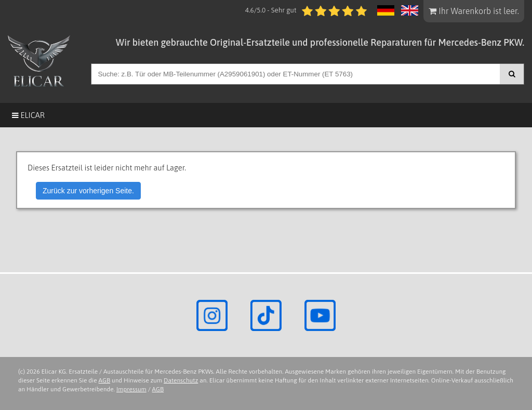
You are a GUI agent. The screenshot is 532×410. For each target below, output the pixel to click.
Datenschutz (181, 380)
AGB (105, 380)
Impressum (131, 389)
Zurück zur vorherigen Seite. (88, 191)
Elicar (28, 115)
